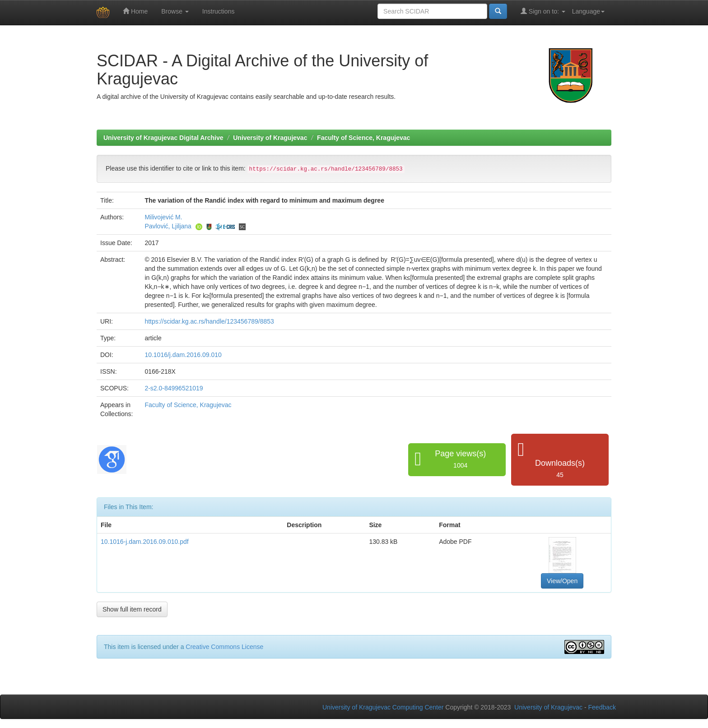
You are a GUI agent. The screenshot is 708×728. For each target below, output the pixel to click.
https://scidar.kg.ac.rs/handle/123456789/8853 (209, 321)
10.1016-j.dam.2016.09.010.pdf (145, 542)
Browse (175, 11)
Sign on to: (543, 11)
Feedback (602, 707)
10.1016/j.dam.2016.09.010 (183, 355)
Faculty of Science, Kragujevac (363, 138)
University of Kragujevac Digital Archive (163, 138)
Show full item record (132, 609)
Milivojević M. (163, 217)
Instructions (219, 11)
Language (588, 11)
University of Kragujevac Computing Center (383, 707)
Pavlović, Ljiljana (168, 226)
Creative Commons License (224, 647)
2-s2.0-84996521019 (174, 388)
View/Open (562, 581)
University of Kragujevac (270, 138)
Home (135, 11)
